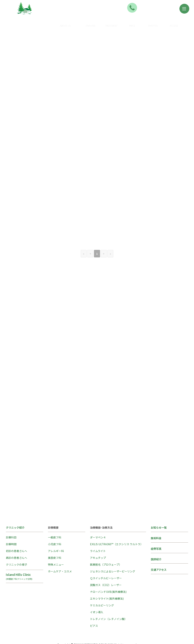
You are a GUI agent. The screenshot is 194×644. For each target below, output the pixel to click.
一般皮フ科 (55, 519)
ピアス (94, 608)
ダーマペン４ (98, 519)
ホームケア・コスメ (60, 553)
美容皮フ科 (55, 540)
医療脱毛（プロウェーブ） (106, 546)
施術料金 (139, 23)
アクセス (181, 23)
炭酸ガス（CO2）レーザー (106, 567)
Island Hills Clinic (25, 558)
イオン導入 (97, 594)
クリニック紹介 (73, 23)
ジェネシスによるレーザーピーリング (113, 553)
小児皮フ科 (55, 526)
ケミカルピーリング (102, 587)
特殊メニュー (56, 546)
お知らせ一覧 (159, 509)
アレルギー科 (56, 533)
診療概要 (98, 21)
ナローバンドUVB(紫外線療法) (108, 574)
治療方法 (119, 21)
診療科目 (11, 519)
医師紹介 (156, 541)
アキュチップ (98, 540)
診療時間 (11, 526)
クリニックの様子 (16, 546)
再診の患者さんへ (16, 540)
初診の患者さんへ (16, 533)
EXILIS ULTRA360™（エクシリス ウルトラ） (117, 526)
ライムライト (98, 533)
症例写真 (160, 23)
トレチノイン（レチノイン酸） (109, 601)
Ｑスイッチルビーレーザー (106, 560)
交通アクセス (159, 552)
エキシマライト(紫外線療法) (107, 580)
